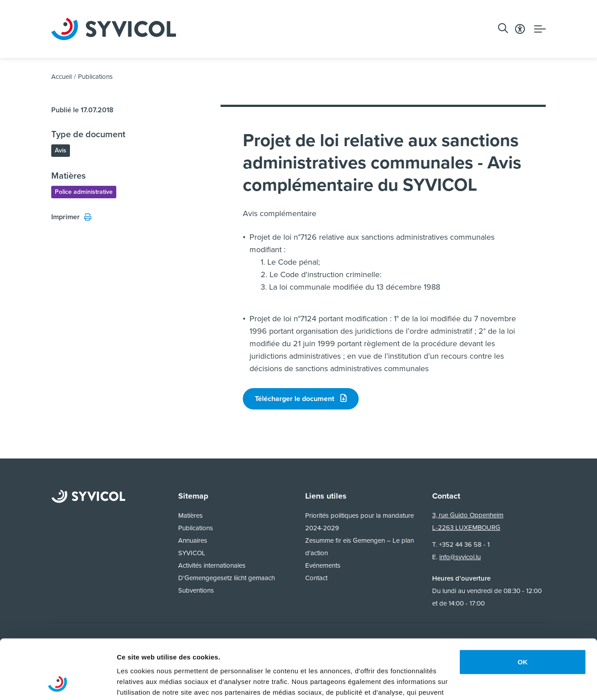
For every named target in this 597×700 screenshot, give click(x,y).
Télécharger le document (301, 399)
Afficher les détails (147, 682)
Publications (95, 77)
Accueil (61, 77)
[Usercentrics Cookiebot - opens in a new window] (58, 683)
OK (523, 606)
